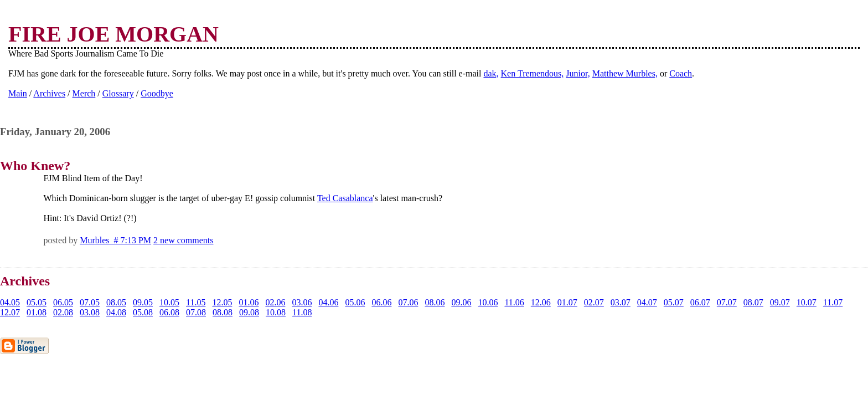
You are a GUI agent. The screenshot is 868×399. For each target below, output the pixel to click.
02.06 (275, 302)
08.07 (753, 302)
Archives (49, 93)
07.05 (90, 302)
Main (18, 93)
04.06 (328, 302)
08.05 (116, 302)
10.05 (169, 302)
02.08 (63, 312)
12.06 (541, 302)
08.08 (223, 312)
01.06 (249, 302)
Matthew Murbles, (625, 73)
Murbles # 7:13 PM (115, 240)
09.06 (461, 302)
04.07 (647, 302)
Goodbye (157, 93)
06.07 (700, 302)
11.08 (302, 312)
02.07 (594, 302)
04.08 (116, 312)
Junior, (578, 73)
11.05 (196, 302)
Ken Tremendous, (533, 73)
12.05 (222, 302)
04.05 (10, 302)
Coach (681, 73)
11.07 (833, 302)
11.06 (514, 302)
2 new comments (183, 240)
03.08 (90, 312)
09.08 (249, 312)
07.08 (196, 312)
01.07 (567, 302)
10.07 (807, 302)
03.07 (621, 302)
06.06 (381, 302)
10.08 (276, 312)
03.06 (302, 302)
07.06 (408, 302)
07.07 (727, 302)
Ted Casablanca (345, 198)
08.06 (435, 302)
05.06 (355, 302)
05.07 (674, 302)
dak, (491, 73)
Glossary (118, 93)
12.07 (10, 312)
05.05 (37, 302)
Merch (84, 93)
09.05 (143, 302)
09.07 (780, 302)
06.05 (63, 302)
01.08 (37, 312)
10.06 (488, 302)
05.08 (143, 312)
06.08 (169, 312)
